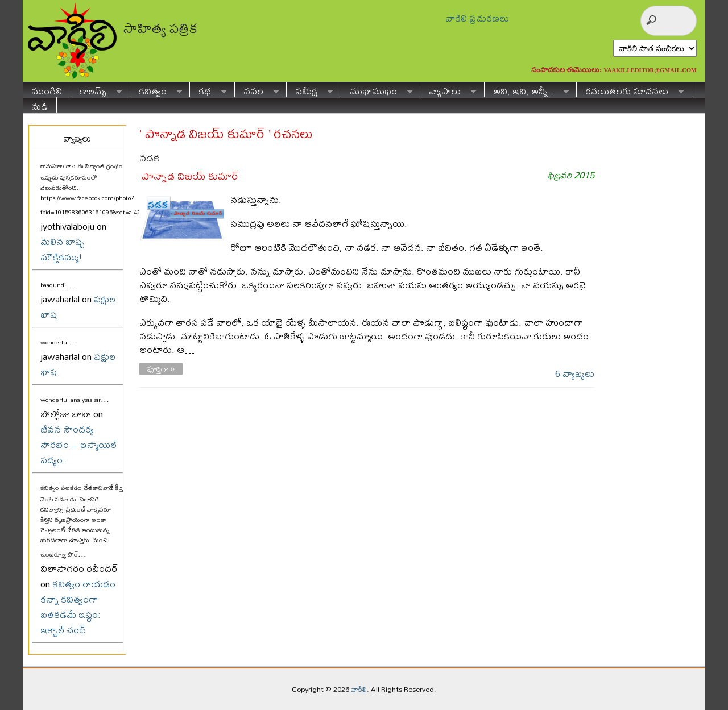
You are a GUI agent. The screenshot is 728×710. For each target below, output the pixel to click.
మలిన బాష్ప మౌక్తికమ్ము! (63, 249)
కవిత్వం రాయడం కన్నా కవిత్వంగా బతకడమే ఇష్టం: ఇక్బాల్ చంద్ (78, 607)
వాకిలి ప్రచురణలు (477, 18)
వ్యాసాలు (448, 90)
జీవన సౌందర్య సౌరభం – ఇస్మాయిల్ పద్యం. (79, 444)
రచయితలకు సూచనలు (630, 90)
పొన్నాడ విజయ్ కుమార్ (190, 176)
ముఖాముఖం (377, 90)
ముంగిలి (47, 90)
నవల (257, 90)
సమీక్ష (310, 90)
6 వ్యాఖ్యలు (575, 373)
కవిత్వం (156, 90)
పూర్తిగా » (161, 369)
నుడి (40, 105)
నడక (150, 158)
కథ (208, 90)
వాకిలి (359, 689)
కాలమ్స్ (96, 90)
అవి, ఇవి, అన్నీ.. (527, 90)
